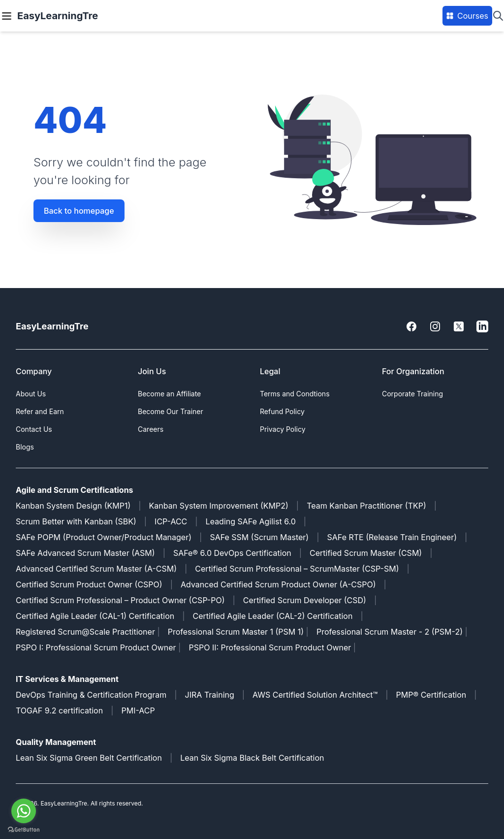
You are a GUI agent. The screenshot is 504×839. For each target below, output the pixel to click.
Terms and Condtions (295, 394)
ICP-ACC (171, 521)
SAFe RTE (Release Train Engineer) (392, 537)
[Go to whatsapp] (24, 811)
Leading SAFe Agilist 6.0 (251, 521)
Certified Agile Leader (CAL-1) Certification (95, 616)
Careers (151, 429)
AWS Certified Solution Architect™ (315, 695)
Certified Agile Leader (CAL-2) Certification (273, 616)
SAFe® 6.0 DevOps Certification (232, 553)
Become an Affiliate (169, 394)
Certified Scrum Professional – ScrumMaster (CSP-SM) (297, 569)
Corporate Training (412, 394)
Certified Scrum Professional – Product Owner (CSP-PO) (120, 600)
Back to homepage (79, 211)
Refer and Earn (40, 411)
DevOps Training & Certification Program (91, 695)
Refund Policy (282, 411)
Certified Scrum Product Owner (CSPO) (89, 584)
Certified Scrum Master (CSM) (366, 553)
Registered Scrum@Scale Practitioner (85, 632)
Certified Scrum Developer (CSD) (305, 600)
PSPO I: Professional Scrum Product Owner (96, 647)
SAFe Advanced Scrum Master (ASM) (85, 553)
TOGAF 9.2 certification (59, 710)
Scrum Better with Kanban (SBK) (76, 521)
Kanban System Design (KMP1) (73, 506)
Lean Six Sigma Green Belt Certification (89, 758)
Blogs (25, 447)
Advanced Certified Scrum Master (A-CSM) (96, 569)
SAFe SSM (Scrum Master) (259, 537)
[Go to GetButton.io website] (24, 829)
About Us (31, 394)
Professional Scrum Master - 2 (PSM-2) (390, 632)
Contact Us (34, 429)
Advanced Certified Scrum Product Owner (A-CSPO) (278, 584)
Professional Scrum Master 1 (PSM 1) (236, 632)
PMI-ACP (138, 710)
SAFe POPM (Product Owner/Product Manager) (104, 537)
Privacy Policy (283, 429)
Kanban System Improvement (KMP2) (219, 506)
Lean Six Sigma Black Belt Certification (252, 758)
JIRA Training (210, 695)
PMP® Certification (431, 695)
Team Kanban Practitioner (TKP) (366, 506)
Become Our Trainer (171, 411)
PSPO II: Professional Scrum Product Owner (271, 647)
